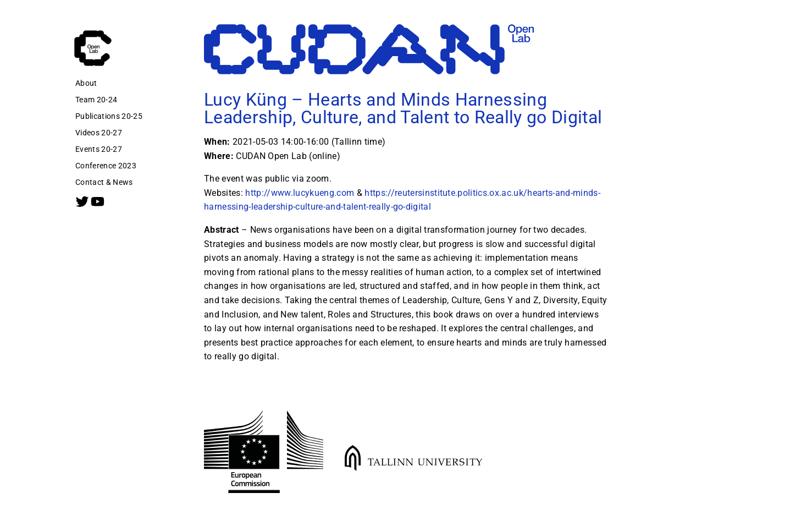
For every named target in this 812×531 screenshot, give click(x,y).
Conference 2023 (106, 166)
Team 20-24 (96, 100)
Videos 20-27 (99, 133)
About (86, 83)
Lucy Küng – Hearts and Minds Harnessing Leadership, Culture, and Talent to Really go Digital (403, 108)
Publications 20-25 (109, 116)
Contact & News (104, 182)
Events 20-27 (99, 149)
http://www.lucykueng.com (300, 193)
